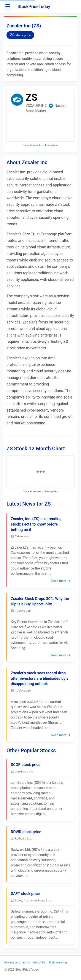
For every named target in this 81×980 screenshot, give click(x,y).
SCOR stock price (26, 765)
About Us (39, 962)
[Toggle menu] (8, 7)
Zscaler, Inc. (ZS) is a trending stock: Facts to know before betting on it (36, 524)
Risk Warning (58, 962)
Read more (61, 581)
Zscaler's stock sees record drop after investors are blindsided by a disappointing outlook (40, 678)
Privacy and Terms (17, 962)
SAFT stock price (25, 894)
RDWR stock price (26, 832)
